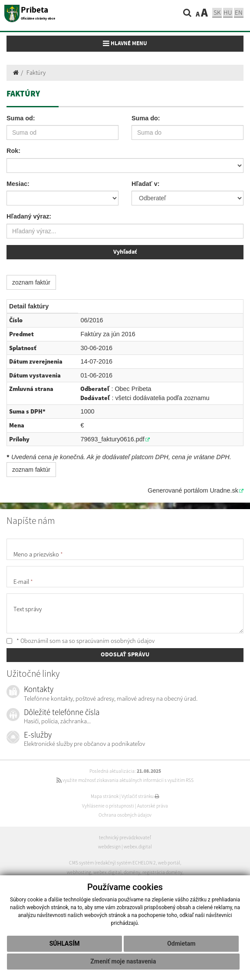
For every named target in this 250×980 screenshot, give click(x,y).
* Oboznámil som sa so (81, 641)
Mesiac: (18, 184)
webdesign (109, 847)
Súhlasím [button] (65, 944)
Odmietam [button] (181, 944)
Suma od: (21, 118)
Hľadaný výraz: (29, 216)
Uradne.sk (224, 490)
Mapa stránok (105, 796)
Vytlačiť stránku (140, 796)
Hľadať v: (145, 184)
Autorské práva (153, 806)
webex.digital (138, 847)
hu (228, 12)
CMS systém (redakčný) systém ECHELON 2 (112, 863)
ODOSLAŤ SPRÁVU (125, 655)
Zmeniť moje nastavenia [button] (123, 961)
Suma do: (146, 118)
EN (239, 12)
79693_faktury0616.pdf (112, 439)
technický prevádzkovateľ (125, 838)
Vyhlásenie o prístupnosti (108, 806)
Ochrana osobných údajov (125, 815)
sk (217, 12)
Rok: (13, 151)
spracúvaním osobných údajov (115, 641)
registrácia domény (162, 872)
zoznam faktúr (31, 282)
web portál (169, 863)
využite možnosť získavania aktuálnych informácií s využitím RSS (125, 780)
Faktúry (36, 73)
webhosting (79, 872)
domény (132, 872)
